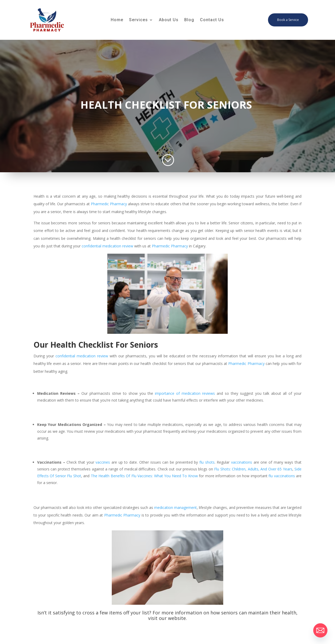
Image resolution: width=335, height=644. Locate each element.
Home (117, 20)
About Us (169, 20)
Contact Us (212, 20)
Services (138, 20)
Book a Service (288, 20)
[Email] (320, 630)
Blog (189, 20)
